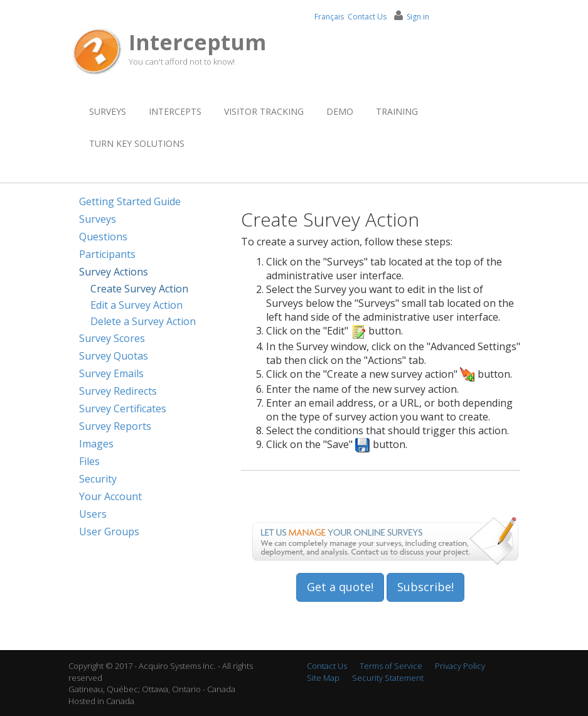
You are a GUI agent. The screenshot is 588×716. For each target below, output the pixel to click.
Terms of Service (391, 666)
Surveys (108, 111)
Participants (107, 254)
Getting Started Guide (130, 201)
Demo (340, 111)
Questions (103, 237)
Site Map (323, 678)
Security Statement (388, 678)
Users (93, 514)
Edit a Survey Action (136, 305)
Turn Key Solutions (137, 143)
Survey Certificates (123, 409)
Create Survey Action (139, 289)
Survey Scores (112, 338)
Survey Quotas (114, 356)
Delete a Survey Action (143, 321)
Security (98, 479)
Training (397, 111)
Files (89, 461)
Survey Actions (114, 272)
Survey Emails (111, 373)
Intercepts (175, 111)
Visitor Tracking (264, 111)
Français (329, 17)
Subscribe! (425, 587)
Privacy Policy (460, 666)
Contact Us (367, 17)
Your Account (110, 496)
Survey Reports (115, 426)
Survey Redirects (118, 391)
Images (96, 444)
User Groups (109, 532)
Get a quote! (340, 587)
